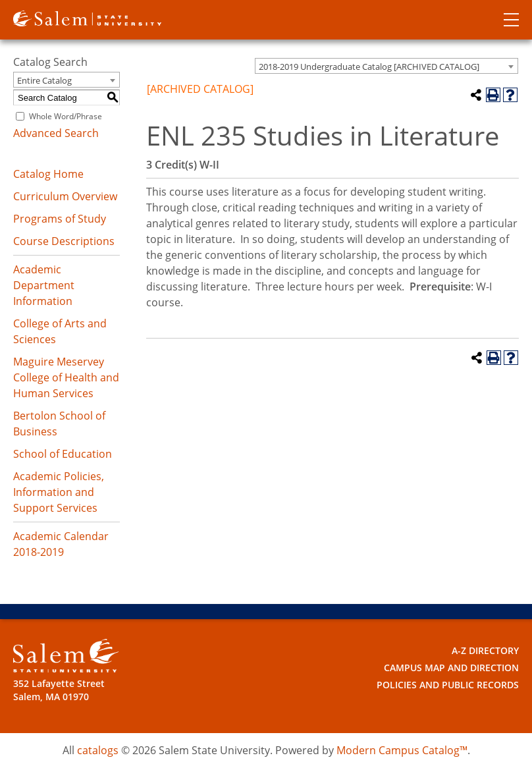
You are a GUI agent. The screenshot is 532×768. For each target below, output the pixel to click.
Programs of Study (60, 219)
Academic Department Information (44, 285)
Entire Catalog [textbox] (44, 80)
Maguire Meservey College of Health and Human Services (66, 377)
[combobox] (386, 66)
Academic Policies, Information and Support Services (59, 492)
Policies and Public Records (448, 685)
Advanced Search (56, 133)
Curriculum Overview (65, 196)
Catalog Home (48, 174)
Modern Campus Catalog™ (402, 750)
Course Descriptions (64, 241)
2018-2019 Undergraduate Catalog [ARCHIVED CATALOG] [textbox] (369, 67)
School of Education (63, 454)
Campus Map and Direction (451, 668)
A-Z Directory (485, 650)
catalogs (98, 750)
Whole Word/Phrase (66, 116)
